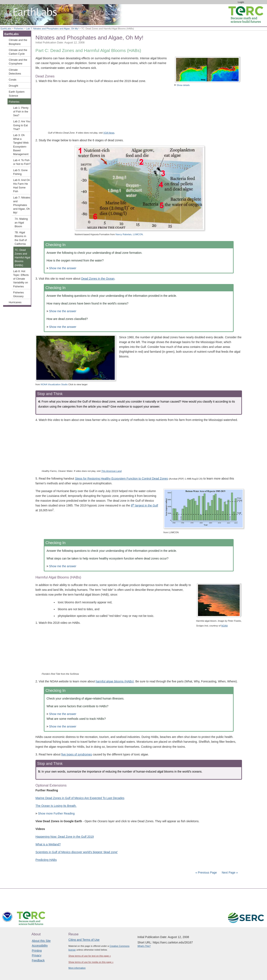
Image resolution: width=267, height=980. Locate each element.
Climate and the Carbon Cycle (18, 52)
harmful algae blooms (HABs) (115, 681)
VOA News (109, 133)
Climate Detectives (15, 72)
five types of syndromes (77, 754)
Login (241, 2)
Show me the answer (61, 268)
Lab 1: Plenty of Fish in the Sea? (21, 112)
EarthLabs (6, 29)
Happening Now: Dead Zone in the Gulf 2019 (65, 837)
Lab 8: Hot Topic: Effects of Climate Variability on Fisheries (21, 279)
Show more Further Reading (55, 813)
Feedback (38, 960)
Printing (37, 951)
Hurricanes (15, 302)
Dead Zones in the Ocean (98, 279)
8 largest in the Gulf (144, 505)
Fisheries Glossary (18, 294)
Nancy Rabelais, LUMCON (129, 234)
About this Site (41, 941)
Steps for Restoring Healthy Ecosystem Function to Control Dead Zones (121, 479)
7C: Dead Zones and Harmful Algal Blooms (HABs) (22, 258)
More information (77, 968)
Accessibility (40, 946)
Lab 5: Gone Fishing (20, 172)
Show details (182, 85)
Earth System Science (17, 94)
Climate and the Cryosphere (18, 62)
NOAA (224, 626)
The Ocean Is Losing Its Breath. (56, 806)
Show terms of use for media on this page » (91, 962)
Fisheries (19, 29)
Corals (13, 80)
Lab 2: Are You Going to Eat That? (22, 125)
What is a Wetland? (48, 844)
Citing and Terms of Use (84, 940)
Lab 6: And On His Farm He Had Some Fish (22, 186)
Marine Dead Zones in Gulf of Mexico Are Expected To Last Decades (80, 798)
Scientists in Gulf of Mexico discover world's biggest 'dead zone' (77, 852)
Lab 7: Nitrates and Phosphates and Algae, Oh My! (52, 29)
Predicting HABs (46, 860)
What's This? (144, 946)
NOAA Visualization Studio (54, 384)
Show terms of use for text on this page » (90, 956)
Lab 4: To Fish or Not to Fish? (22, 162)
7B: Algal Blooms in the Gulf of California (21, 238)
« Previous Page (206, 873)
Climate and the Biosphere (18, 42)
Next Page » (229, 873)
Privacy (37, 955)
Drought (13, 86)
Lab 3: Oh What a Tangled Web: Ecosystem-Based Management (21, 145)
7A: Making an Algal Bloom (21, 223)
